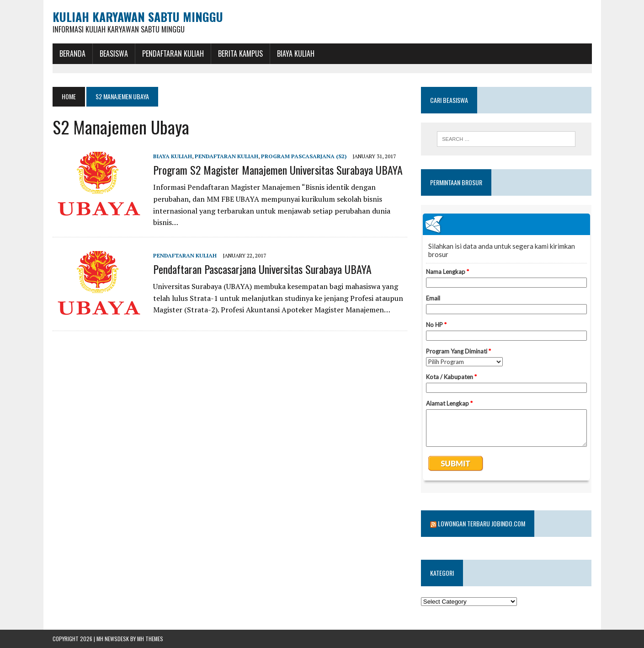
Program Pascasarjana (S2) (304, 156)
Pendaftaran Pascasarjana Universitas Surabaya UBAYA (262, 269)
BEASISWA (114, 54)
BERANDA (72, 54)
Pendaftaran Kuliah (173, 54)
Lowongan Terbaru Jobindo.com (482, 523)
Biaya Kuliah (296, 54)
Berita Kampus (240, 54)
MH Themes (150, 639)
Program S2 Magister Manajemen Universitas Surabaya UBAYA (278, 170)
